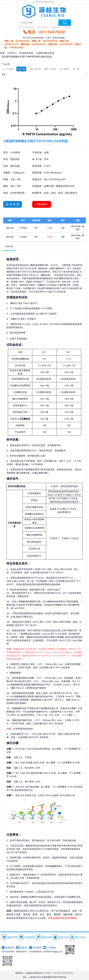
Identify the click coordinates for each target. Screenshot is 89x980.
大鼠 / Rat (21, 69)
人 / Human (8, 69)
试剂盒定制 (43, 27)
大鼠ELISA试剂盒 (45, 53)
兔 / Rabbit (65, 69)
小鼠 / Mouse (35, 69)
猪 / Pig (76, 69)
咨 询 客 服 (13, 204)
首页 (2, 53)
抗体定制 (67, 27)
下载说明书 (42, 204)
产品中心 (12, 53)
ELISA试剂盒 (29, 27)
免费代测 (56, 27)
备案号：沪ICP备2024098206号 (60, 973)
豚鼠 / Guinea (50, 69)
